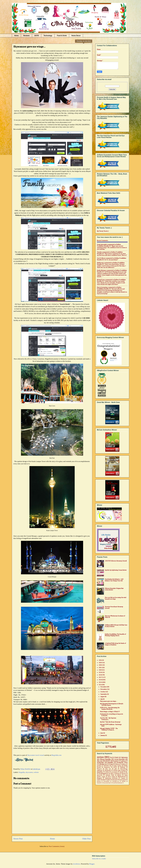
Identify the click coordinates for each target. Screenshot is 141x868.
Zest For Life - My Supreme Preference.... (108, 719)
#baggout (99, 778)
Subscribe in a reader (99, 859)
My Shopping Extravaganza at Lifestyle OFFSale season (112, 704)
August (103, 697)
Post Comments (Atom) (57, 846)
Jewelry (99, 766)
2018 (101, 675)
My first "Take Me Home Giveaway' (110, 722)
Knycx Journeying (102, 287)
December (104, 687)
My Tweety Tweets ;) (103, 231)
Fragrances (107, 767)
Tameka (99, 252)
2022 (101, 665)
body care (108, 769)
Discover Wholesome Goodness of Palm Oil (115, 617)
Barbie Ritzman (101, 270)
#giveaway (124, 757)
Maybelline (100, 772)
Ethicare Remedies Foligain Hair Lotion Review (114, 589)
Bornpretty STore (122, 762)
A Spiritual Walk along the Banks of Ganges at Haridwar (115, 644)
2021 (101, 668)
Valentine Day (108, 766)
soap (111, 764)
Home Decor (76, 36)
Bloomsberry (106, 781)
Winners (99, 769)
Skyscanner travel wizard (36, 755)
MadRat (124, 781)
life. (127, 772)
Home (16, 36)
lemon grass (123, 780)
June (102, 733)
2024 (101, 660)
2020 (101, 670)
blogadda (22, 772)
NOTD (115, 767)
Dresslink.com (116, 781)
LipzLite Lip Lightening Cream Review (116, 570)
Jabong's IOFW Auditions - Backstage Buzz (111, 725)
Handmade (108, 770)
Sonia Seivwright (102, 244)
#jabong (99, 781)
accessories (114, 772)
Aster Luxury (118, 766)
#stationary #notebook (111, 778)
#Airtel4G (99, 783)
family (121, 772)
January (103, 735)
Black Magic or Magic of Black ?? (110, 712)
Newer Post (18, 839)
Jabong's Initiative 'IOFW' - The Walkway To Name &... (109, 729)
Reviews (26, 36)
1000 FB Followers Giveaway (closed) (116, 561)
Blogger (92, 864)
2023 (101, 663)
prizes (123, 761)
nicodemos (77, 864)
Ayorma (124, 774)
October (103, 692)
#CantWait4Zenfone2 (117, 783)
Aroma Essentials (120, 759)
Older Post (86, 839)
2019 (101, 672)
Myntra (119, 775)
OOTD (37, 36)
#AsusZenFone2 (107, 783)
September (104, 694)
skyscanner (29, 772)
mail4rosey (100, 263)
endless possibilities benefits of (109, 245)
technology (100, 762)
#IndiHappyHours (104, 774)
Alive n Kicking (115, 774)
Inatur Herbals (101, 780)
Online (107, 772)
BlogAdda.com (56, 755)
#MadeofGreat (122, 777)
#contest (116, 761)
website (36, 772)
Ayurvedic (100, 775)
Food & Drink (62, 36)
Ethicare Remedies (105, 759)
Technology (48, 36)
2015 (101, 682)
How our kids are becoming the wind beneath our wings (116, 598)
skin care (100, 761)
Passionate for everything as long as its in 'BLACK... (111, 715)
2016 (101, 680)
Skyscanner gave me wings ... (109, 701)
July (102, 699)
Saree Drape (111, 777)
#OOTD (108, 761)
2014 (101, 685)
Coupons (123, 778)
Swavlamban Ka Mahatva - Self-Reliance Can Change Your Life (114, 580)
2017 (101, 677)
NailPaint (123, 767)
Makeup (118, 764)
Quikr (109, 780)
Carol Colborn (101, 258)
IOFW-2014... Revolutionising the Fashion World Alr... (110, 708)
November (104, 689)
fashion (124, 764)
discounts (115, 780)
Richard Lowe (101, 280)
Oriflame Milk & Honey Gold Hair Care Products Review (116, 626)
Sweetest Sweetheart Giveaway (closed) (114, 607)
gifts (116, 769)
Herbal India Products (119, 770)
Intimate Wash (110, 775)
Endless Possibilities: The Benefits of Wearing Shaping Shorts (115, 635)
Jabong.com (103, 764)
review (100, 757)
